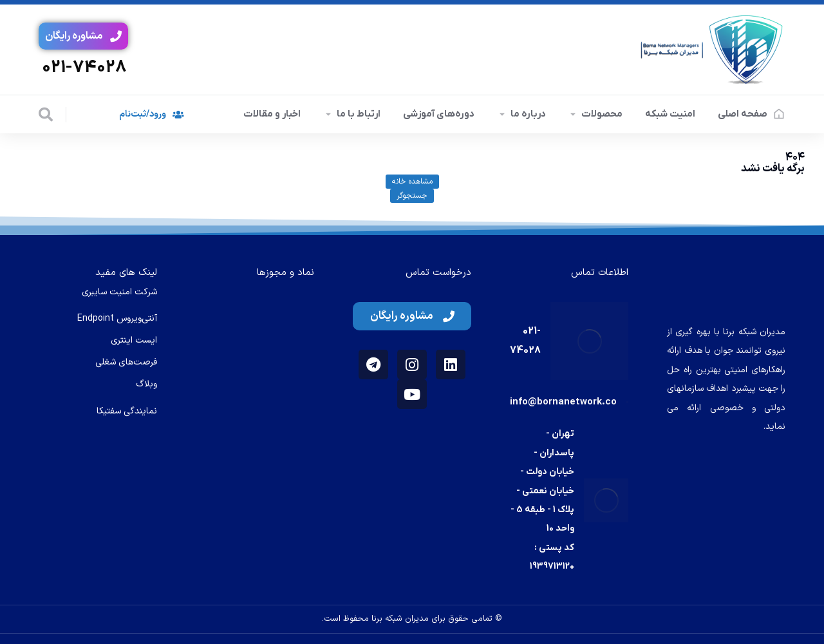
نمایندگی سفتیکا (127, 411)
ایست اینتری (134, 340)
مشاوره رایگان (83, 36)
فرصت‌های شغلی (126, 362)
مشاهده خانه (412, 182)
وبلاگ (146, 384)
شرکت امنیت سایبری (119, 292)
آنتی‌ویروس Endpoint (117, 318)
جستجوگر (412, 196)
